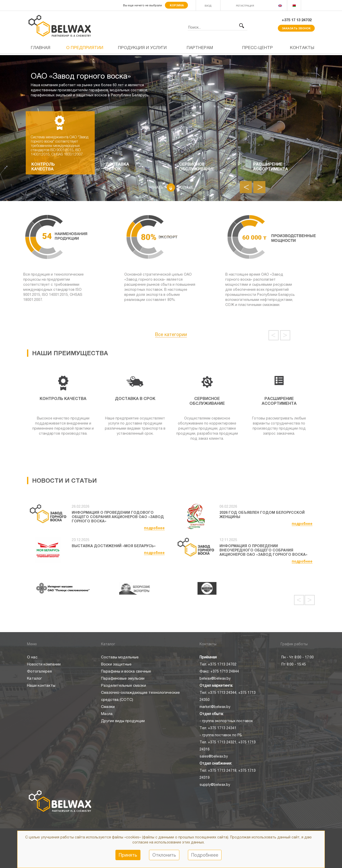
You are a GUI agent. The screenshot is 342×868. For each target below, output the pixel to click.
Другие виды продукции (123, 721)
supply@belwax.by (215, 785)
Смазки (108, 707)
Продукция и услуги (142, 48)
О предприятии (85, 48)
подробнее (154, 528)
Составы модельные (120, 657)
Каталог (34, 678)
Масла (107, 714)
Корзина (176, 5)
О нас (32, 657)
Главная (41, 48)
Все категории (171, 334)
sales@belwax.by (214, 756)
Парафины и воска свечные (126, 671)
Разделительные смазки (124, 685)
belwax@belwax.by (215, 678)
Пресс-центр (258, 48)
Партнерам (200, 48)
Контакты (302, 48)
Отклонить (164, 855)
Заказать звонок (296, 28)
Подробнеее (205, 855)
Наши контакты (41, 685)
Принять (128, 855)
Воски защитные (116, 664)
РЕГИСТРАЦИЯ (245, 6)
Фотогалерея (39, 671)
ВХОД (208, 6)
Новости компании (44, 664)
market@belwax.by (215, 707)
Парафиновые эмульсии (123, 678)
